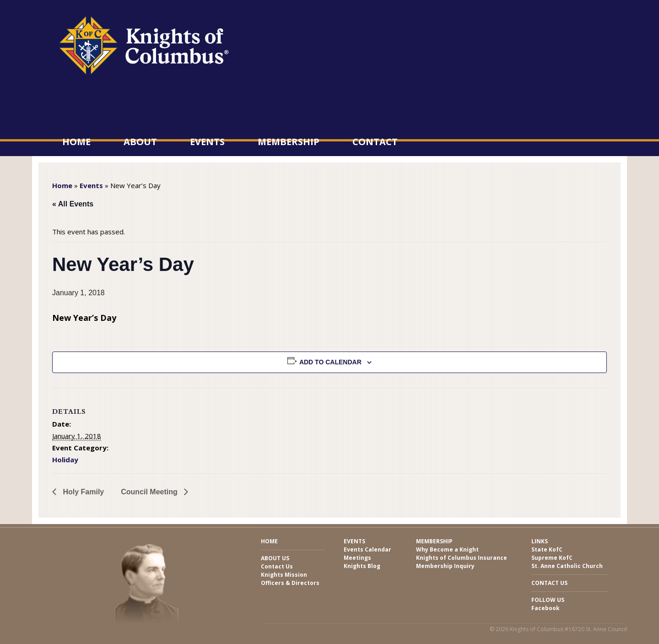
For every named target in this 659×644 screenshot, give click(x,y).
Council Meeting (150, 492)
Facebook (546, 608)
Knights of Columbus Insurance (462, 558)
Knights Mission (284, 575)
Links (540, 541)
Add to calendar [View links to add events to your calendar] (330, 362)
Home (76, 142)
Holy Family (82, 492)
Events (207, 142)
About (140, 142)
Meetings (357, 558)
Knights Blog (362, 566)
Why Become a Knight (447, 549)
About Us (275, 558)
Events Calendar (367, 549)
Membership (289, 142)
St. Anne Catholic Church (567, 566)
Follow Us (548, 600)
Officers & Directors (290, 583)
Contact (375, 142)
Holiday (65, 460)
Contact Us (277, 566)
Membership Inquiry (445, 566)
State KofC (547, 549)
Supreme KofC (552, 558)
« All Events (73, 204)
